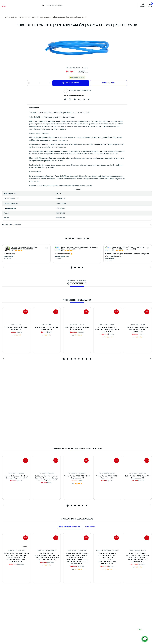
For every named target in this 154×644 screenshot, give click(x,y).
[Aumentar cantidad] (50, 79)
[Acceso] (143, 5)
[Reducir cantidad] (29, 79)
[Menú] (4, 5)
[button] (71, 263)
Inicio (7, 13)
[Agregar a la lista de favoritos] (77, 86)
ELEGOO (35, 13)
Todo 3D (14, 13)
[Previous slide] (4, 263)
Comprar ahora (108, 79)
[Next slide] (150, 263)
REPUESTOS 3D (24, 13)
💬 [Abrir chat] (145, 639)
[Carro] (150, 5)
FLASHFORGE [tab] (90, 523)
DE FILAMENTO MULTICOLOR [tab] (69, 523)
